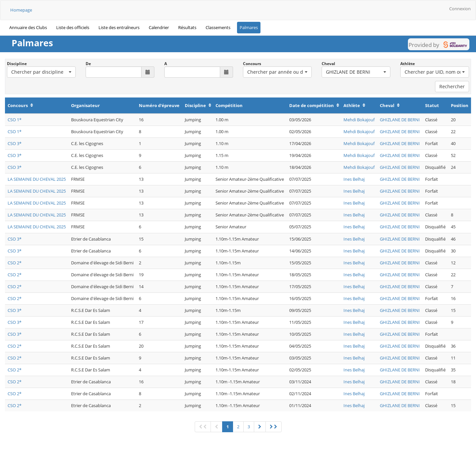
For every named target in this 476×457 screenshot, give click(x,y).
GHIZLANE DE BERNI (400, 120)
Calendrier (159, 27)
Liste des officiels (73, 27)
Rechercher (452, 86)
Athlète (408, 64)
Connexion (460, 9)
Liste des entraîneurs (119, 27)
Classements (218, 27)
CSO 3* (15, 143)
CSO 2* (15, 263)
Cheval (328, 64)
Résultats (187, 27)
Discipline (17, 64)
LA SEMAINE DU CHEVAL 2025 (37, 179)
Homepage (21, 10)
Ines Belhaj (354, 179)
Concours (252, 64)
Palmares (249, 27)
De (88, 64)
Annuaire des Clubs (28, 27)
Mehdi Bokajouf (359, 120)
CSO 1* (15, 120)
